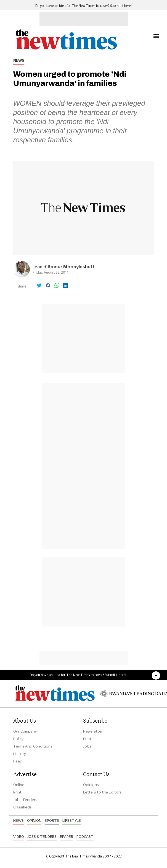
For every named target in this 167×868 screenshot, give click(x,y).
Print (87, 739)
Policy (18, 739)
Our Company (25, 731)
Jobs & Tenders (42, 836)
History (20, 754)
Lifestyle (72, 820)
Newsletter (93, 731)
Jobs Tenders (25, 800)
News (19, 60)
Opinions (91, 785)
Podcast (85, 836)
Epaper (67, 836)
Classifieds (22, 807)
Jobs (87, 746)
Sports (52, 820)
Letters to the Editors (102, 792)
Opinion (34, 820)
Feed (18, 761)
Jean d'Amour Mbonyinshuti (63, 267)
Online (19, 785)
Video (19, 836)
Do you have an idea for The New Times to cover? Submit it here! (83, 6)
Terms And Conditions (33, 746)
